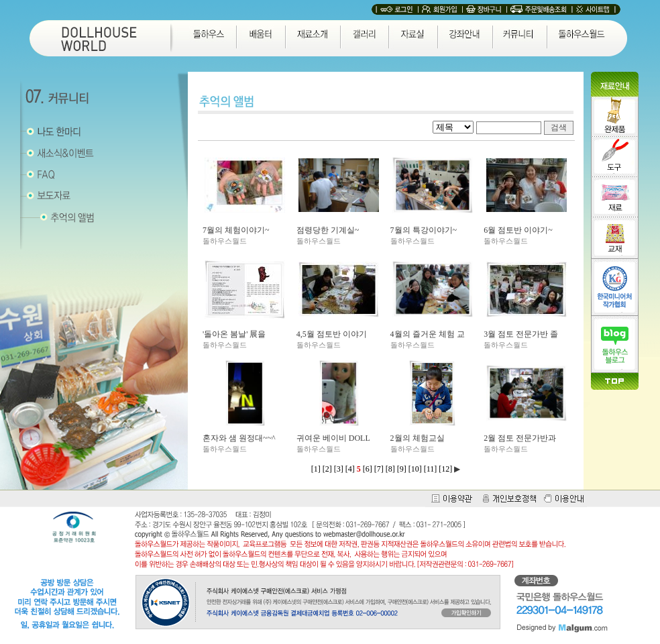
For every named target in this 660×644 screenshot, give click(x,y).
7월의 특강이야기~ (424, 230)
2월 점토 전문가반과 (520, 438)
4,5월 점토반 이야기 (332, 334)
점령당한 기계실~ (328, 230)
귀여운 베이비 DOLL (333, 438)
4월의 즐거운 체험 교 (428, 334)
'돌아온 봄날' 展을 (234, 334)
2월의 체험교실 (418, 438)
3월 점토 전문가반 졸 (521, 334)
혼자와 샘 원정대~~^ (239, 438)
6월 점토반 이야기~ (518, 230)
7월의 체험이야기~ (236, 230)
